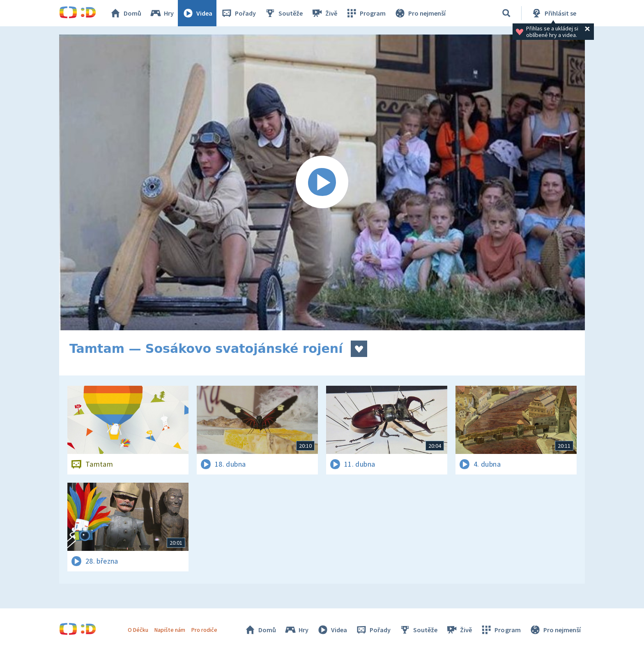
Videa (197, 13)
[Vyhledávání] (506, 13)
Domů (125, 13)
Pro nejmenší (420, 13)
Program (366, 13)
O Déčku (138, 630)
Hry (162, 13)
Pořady (238, 13)
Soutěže (283, 13)
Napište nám (170, 630)
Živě (324, 13)
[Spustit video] (322, 182)
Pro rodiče (204, 630)
